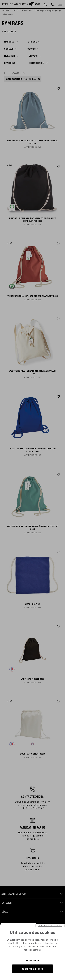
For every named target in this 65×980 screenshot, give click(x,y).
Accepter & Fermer (33, 969)
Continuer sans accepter (50, 926)
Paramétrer (32, 961)
